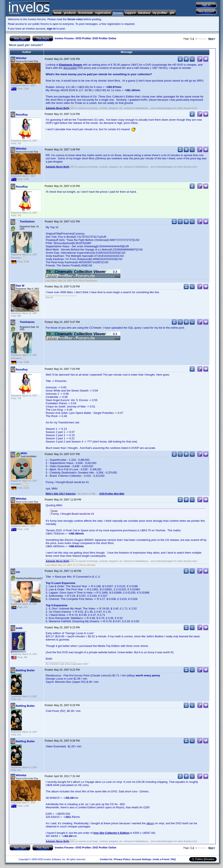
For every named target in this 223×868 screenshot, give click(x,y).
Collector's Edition (111, 833)
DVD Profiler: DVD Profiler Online (96, 38)
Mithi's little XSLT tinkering (61, 494)
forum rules (75, 19)
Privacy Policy (122, 859)
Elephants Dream (70, 65)
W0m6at (21, 58)
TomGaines (27, 221)
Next (212, 39)
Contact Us (106, 859)
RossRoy (22, 115)
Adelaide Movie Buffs (58, 108)
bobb (19, 628)
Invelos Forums (64, 38)
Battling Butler (25, 670)
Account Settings (142, 859)
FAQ (173, 859)
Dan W (20, 286)
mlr (18, 572)
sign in (51, 29)
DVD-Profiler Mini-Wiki (112, 494)
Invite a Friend (161, 859)
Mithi (24, 453)
